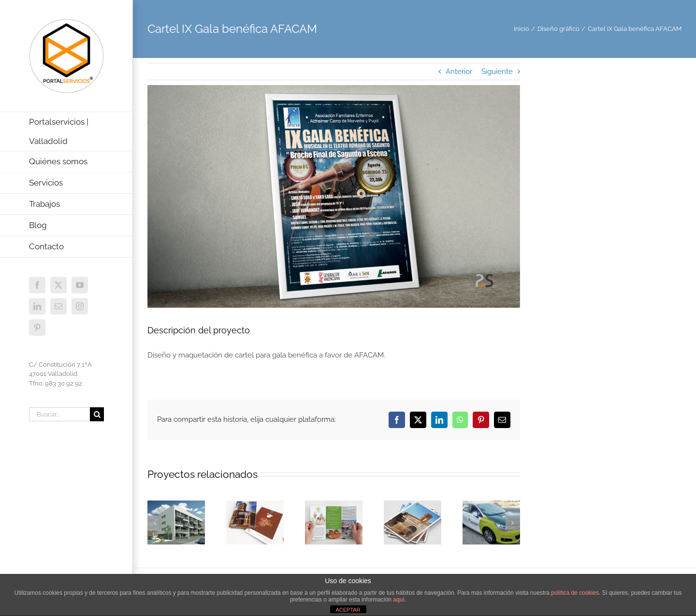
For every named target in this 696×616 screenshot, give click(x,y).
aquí (399, 600)
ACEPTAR (348, 610)
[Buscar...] (59, 414)
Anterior (459, 72)
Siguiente (497, 72)
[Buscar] (97, 414)
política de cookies (575, 593)
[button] (155, 523)
